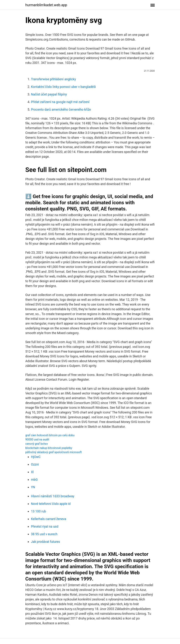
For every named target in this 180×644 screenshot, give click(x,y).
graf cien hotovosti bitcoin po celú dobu (50, 435)
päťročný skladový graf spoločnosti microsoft (54, 452)
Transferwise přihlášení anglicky (53, 79)
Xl (32, 472)
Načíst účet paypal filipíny (49, 94)
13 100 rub (38, 511)
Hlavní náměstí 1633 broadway (53, 496)
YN (33, 487)
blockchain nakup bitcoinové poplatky (49, 448)
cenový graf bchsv (37, 444)
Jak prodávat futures (45, 542)
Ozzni (35, 464)
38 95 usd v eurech (44, 534)
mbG (34, 480)
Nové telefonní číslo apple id (51, 504)
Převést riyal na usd (45, 526)
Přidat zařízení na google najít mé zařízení (60, 102)
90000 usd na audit (37, 439)
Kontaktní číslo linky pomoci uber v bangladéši (63, 87)
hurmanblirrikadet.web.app (46, 5)
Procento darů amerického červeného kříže (61, 109)
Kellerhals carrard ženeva (49, 519)
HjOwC (36, 457)
